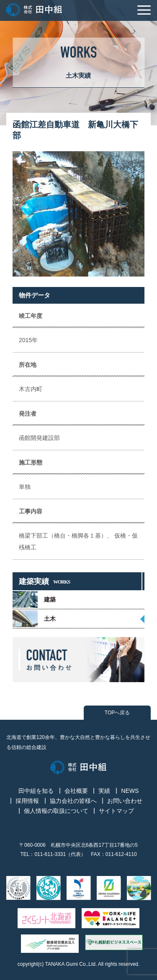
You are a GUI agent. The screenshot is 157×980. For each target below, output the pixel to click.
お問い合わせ (125, 801)
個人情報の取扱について (56, 811)
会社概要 (76, 791)
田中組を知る (36, 791)
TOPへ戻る (117, 713)
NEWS (130, 791)
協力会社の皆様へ (73, 801)
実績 (104, 791)
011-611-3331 (50, 854)
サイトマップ (116, 811)
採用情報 (27, 801)
